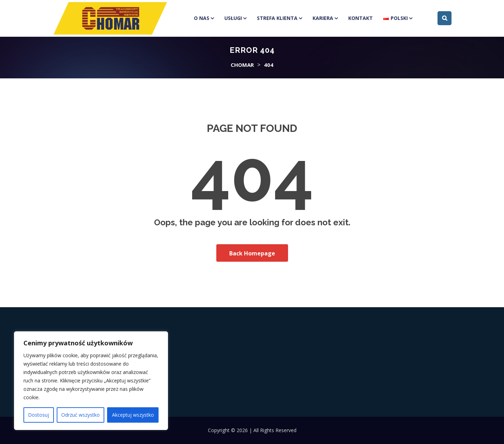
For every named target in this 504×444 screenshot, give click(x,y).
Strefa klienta (277, 18)
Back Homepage (252, 253)
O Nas (202, 18)
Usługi (233, 18)
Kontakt (360, 18)
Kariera (323, 18)
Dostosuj (38, 415)
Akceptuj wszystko (133, 415)
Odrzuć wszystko (80, 415)
